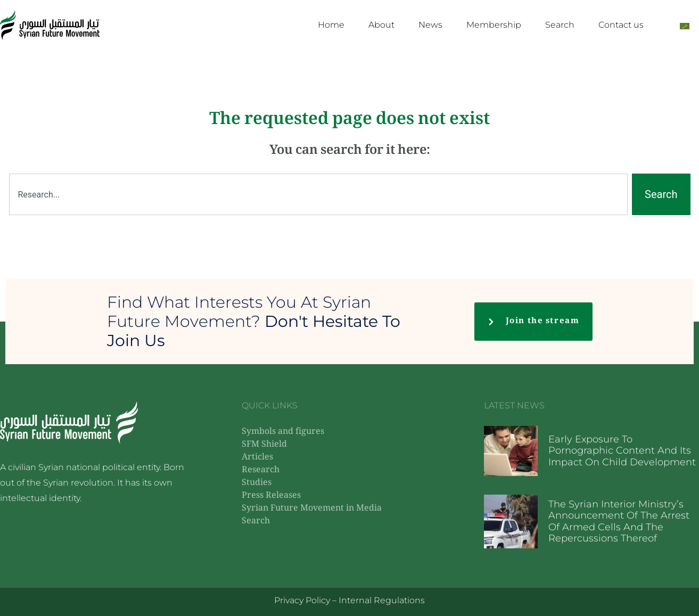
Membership (494, 25)
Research (261, 470)
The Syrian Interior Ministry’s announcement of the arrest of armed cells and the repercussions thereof (619, 521)
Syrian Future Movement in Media (312, 509)
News (430, 25)
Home (331, 25)
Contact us (621, 25)
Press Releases (271, 496)
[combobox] (319, 194)
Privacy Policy (302, 600)
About (381, 25)
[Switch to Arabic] (685, 25)
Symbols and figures (283, 432)
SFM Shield (264, 445)
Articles (257, 458)
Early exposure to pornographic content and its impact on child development (622, 451)
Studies (257, 483)
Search (560, 25)
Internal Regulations (382, 600)
